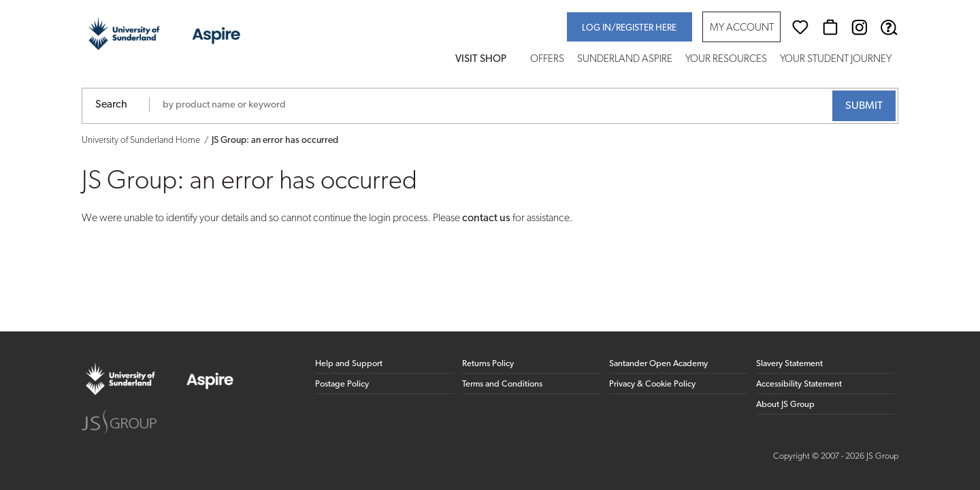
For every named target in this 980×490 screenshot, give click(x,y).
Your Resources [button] (726, 60)
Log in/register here (629, 28)
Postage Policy (342, 384)
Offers (547, 60)
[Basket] (830, 27)
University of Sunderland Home (141, 141)
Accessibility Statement (799, 384)
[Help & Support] (889, 27)
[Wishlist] (800, 27)
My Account (742, 28)
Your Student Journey (836, 60)
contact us (486, 218)
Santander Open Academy (658, 364)
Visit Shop (481, 60)
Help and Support (349, 364)
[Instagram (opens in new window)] (860, 27)
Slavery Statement (789, 364)
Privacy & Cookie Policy (652, 384)
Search (111, 105)
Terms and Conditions (502, 384)
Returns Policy (488, 364)
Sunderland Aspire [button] (625, 60)
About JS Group (785, 405)
